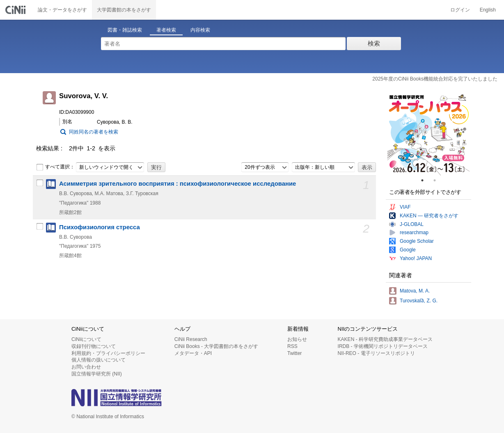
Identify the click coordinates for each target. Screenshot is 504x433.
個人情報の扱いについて (99, 360)
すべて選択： (55, 167)
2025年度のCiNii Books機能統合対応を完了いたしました (435, 79)
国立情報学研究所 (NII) (97, 374)
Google (408, 250)
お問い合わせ (86, 367)
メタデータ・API (193, 353)
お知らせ (297, 339)
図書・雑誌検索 (125, 30)
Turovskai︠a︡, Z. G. (419, 301)
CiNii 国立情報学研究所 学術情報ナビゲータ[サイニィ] (16, 10)
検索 (374, 43)
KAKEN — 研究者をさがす (429, 216)
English (488, 10)
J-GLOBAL (412, 224)
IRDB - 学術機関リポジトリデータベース (383, 346)
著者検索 (166, 30)
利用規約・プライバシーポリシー (108, 353)
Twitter (294, 353)
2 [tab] (438, 180)
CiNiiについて (86, 339)
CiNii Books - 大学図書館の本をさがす (216, 346)
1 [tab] (426, 180)
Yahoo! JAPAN (416, 258)
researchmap (414, 233)
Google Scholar (417, 241)
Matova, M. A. (415, 291)
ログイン (460, 10)
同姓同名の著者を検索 (94, 132)
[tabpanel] (428, 134)
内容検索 (200, 30)
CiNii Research (191, 339)
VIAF (405, 207)
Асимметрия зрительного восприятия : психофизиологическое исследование (178, 184)
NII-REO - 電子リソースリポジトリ (376, 353)
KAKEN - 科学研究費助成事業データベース (385, 339)
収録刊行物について (94, 346)
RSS (292, 346)
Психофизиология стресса (100, 227)
